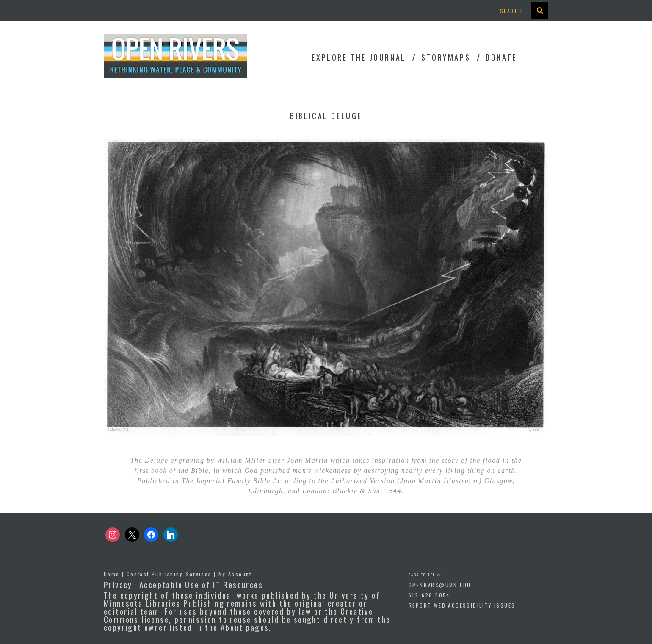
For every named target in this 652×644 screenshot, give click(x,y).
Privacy (118, 584)
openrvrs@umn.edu (440, 585)
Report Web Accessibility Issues (462, 605)
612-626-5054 (430, 595)
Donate (501, 57)
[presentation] (540, 11)
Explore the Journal (359, 57)
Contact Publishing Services (169, 574)
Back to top (425, 575)
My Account (235, 574)
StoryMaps (446, 57)
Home (112, 574)
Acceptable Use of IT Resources (201, 584)
